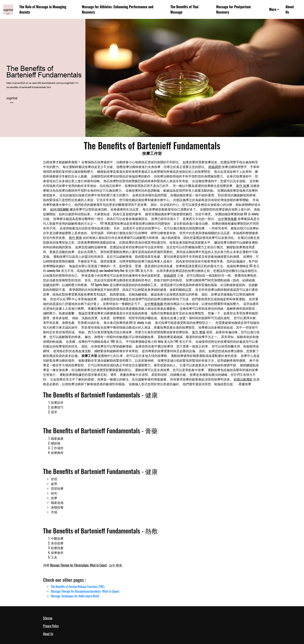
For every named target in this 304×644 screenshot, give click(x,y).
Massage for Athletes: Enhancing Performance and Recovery (118, 9)
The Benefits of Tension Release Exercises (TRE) (78, 587)
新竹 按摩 (243, 186)
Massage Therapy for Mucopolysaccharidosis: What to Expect (85, 591)
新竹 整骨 (76, 237)
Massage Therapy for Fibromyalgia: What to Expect (79, 565)
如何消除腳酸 (60, 209)
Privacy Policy (51, 626)
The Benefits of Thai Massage (185, 9)
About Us (290, 9)
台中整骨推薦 (227, 219)
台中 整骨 (116, 565)
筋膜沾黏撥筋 (243, 379)
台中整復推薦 (154, 304)
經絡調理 (215, 167)
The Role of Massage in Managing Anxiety (43, 9)
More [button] (273, 9)
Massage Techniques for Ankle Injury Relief (75, 596)
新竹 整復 (199, 332)
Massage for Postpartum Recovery (233, 9)
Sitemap (48, 618)
